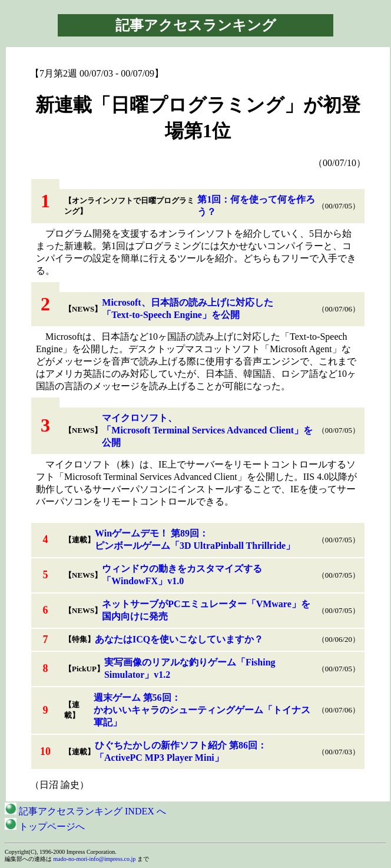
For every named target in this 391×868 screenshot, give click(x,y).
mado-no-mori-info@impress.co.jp (95, 859)
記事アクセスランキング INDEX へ (85, 811)
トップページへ (45, 826)
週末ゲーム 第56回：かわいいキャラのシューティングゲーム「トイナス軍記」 (202, 710)
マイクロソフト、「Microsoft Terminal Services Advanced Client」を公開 (207, 430)
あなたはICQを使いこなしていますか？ (179, 639)
